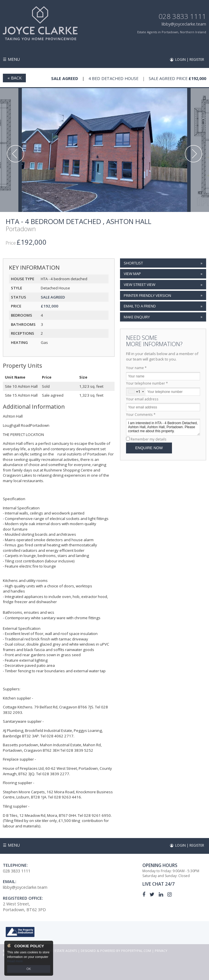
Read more (15, 961)
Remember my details (149, 439)
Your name (136, 368)
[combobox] (136, 392)
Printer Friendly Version (147, 295)
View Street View (140, 285)
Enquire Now (149, 448)
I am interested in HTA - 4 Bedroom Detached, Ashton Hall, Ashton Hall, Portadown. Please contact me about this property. (163, 427)
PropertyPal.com (136, 951)
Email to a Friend (140, 306)
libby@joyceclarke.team (184, 24)
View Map (132, 274)
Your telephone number (147, 383)
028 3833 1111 (182, 16)
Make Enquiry (137, 317)
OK (29, 969)
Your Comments (141, 414)
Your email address (142, 399)
